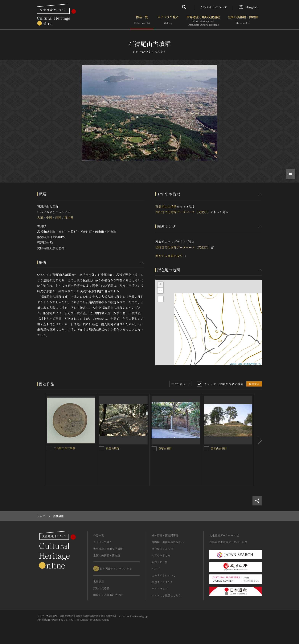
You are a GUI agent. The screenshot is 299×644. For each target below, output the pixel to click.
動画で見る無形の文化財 (108, 595)
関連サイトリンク (162, 582)
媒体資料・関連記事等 (165, 535)
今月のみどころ (161, 555)
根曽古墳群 (113, 448)
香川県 (69, 217)
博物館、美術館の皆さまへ (168, 542)
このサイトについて (214, 7)
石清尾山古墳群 (166, 206)
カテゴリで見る (168, 21)
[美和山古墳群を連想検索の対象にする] (206, 449)
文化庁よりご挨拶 (162, 549)
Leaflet (233, 364)
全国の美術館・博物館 (243, 21)
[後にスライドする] (258, 440)
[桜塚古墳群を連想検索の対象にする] (154, 449)
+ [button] (160, 285)
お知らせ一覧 (160, 562)
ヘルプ (156, 569)
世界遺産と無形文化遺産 (203, 21)
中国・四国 (54, 217)
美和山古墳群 (219, 448)
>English (249, 7)
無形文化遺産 (101, 588)
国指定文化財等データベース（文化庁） (183, 212)
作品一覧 (142, 21)
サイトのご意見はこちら (166, 595)
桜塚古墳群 (165, 448)
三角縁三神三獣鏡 (64, 448)
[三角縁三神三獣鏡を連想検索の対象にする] (49, 449)
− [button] (160, 290)
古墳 (40, 217)
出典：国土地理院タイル (250, 364)
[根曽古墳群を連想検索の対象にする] (102, 449)
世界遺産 (99, 581)
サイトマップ (160, 589)
